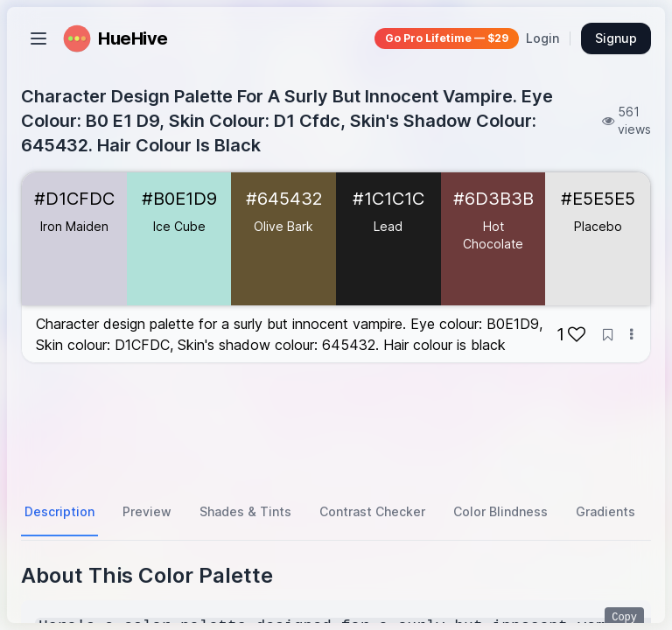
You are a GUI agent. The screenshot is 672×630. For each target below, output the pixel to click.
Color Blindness (500, 511)
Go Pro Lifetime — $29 (447, 38)
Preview (147, 511)
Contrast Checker (372, 511)
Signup (616, 38)
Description (59, 511)
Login (542, 38)
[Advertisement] (336, 426)
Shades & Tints (245, 511)
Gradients (605, 511)
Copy (624, 618)
